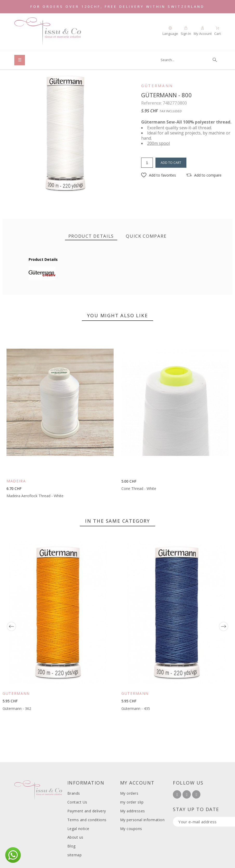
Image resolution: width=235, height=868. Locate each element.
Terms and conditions (87, 820)
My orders (129, 793)
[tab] (91, 236)
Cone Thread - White (139, 488)
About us (75, 837)
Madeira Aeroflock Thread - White (35, 496)
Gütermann (157, 86)
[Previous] (11, 626)
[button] (159, 175)
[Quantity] (147, 163)
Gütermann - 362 (17, 708)
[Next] (224, 626)
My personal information (142, 820)
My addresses (133, 811)
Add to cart (171, 163)
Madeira (16, 481)
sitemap (75, 855)
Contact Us (77, 802)
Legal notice (78, 829)
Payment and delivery (87, 811)
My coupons (131, 829)
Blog (71, 846)
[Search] (188, 60)
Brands (74, 793)
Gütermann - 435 (136, 708)
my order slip (132, 802)
